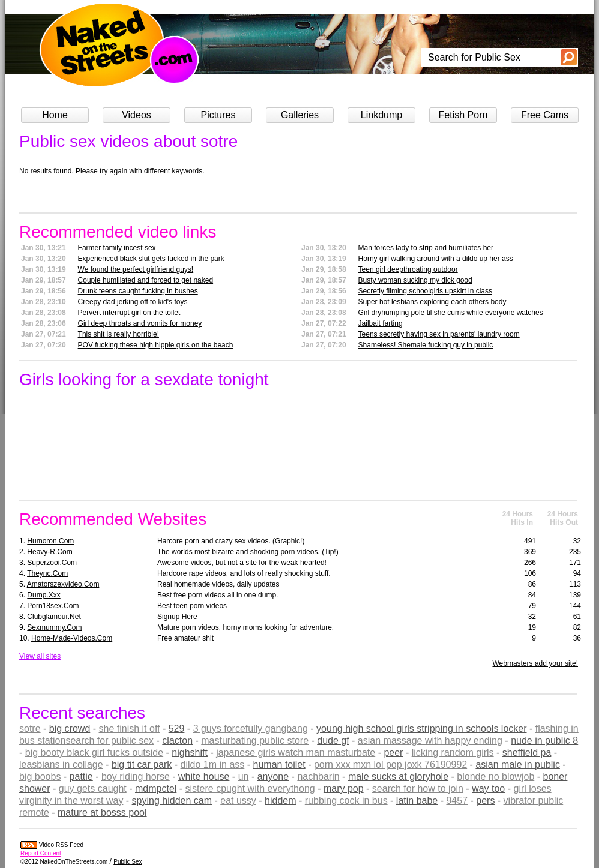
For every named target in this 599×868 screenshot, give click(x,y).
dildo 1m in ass (213, 765)
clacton (177, 741)
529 (177, 729)
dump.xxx (44, 595)
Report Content (41, 853)
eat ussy (238, 801)
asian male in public (518, 765)
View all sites (40, 656)
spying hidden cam (172, 801)
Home (55, 115)
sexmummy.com (54, 627)
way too (488, 789)
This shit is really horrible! (119, 334)
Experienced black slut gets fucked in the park (151, 259)
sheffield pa (527, 753)
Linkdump (381, 115)
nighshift (190, 753)
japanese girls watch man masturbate (296, 753)
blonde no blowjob (495, 777)
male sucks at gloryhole (398, 777)
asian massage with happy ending (430, 741)
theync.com (47, 573)
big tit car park (142, 765)
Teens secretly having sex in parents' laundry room (439, 334)
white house (204, 777)
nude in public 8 (544, 741)
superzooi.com (52, 563)
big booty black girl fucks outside (94, 753)
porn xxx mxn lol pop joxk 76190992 (390, 765)
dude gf (333, 741)
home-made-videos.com (72, 638)
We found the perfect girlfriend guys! (136, 269)
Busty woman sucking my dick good (415, 280)
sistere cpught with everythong (250, 789)
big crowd (70, 729)
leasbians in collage (61, 765)
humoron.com (50, 541)
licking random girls (453, 753)
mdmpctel (156, 789)
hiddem (280, 801)
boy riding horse (136, 777)
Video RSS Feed (61, 845)
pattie (81, 777)
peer (393, 753)
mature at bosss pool (102, 813)
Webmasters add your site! (535, 663)
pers (485, 801)
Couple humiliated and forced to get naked (146, 280)
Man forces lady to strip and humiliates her (426, 248)
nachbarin (318, 777)
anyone (273, 777)
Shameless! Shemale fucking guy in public (426, 345)
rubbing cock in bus (346, 801)
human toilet (279, 765)
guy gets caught (93, 789)
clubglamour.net (54, 617)
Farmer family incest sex (117, 248)
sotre (30, 729)
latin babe (417, 801)
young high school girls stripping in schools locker (421, 729)
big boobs (40, 777)
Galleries (300, 115)
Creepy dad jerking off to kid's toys (133, 302)
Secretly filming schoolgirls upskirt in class (425, 291)
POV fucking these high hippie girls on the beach (156, 345)
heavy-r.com (50, 552)
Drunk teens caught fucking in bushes (138, 291)
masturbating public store (255, 741)
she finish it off (130, 729)
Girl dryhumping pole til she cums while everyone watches (451, 313)
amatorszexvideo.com (63, 584)
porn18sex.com (53, 606)
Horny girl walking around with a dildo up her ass (436, 259)
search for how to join (418, 789)
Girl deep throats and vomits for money (140, 323)
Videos (137, 115)
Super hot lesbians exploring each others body (432, 302)
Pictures (218, 115)
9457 (457, 801)
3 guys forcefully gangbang (251, 729)
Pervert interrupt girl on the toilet (129, 313)
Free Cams (545, 115)
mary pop (344, 789)
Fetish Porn (463, 115)
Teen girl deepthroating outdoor (408, 269)
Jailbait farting (381, 323)
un (244, 777)
